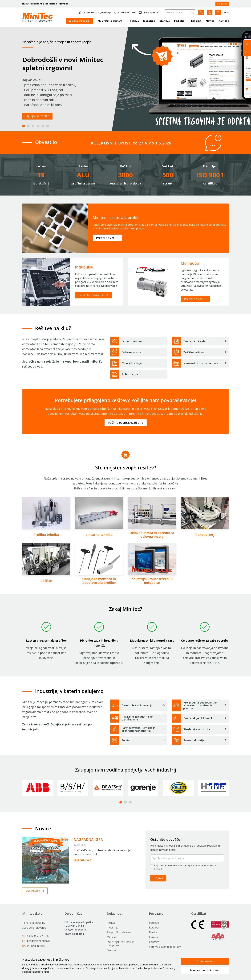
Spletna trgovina (79, 21)
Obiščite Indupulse (93, 295)
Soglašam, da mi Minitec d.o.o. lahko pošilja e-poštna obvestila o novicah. (185, 867)
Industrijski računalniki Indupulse (121, 944)
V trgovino (222, 4)
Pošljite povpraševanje (126, 423)
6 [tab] (48, 126)
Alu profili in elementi (110, 21)
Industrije (149, 21)
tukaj (46, 972)
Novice (210, 21)
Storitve (165, 21)
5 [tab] (43, 126)
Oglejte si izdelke (37, 116)
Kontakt (224, 21)
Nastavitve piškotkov (205, 970)
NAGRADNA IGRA (88, 839)
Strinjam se (205, 961)
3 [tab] (33, 126)
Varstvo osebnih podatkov (165, 947)
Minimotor (113, 937)
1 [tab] (24, 126)
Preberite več (107, 238)
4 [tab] (38, 126)
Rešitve (134, 21)
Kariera (153, 937)
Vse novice (35, 891)
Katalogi (196, 21)
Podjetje (179, 21)
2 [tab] (28, 126)
